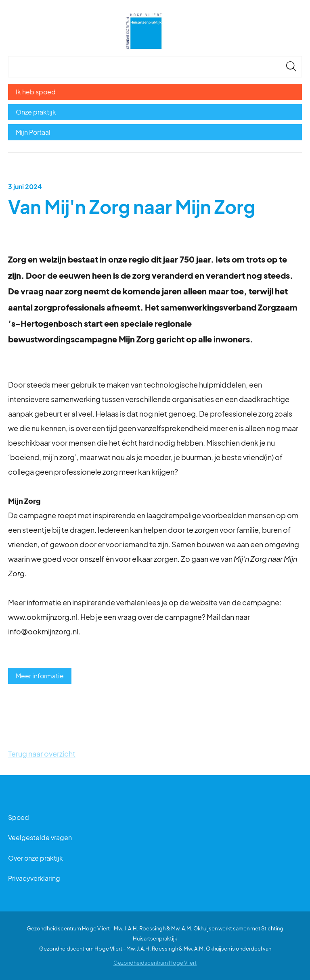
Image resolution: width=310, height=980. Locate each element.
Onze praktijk (36, 112)
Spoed (19, 817)
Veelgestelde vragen (40, 837)
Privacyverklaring (34, 878)
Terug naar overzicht (42, 754)
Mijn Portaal (33, 132)
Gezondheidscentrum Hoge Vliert (155, 963)
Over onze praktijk (36, 858)
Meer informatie (40, 676)
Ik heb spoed (36, 92)
